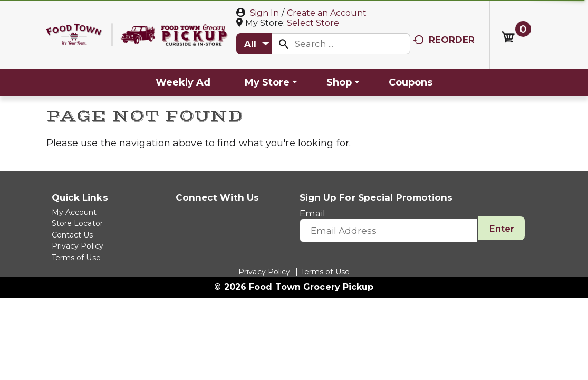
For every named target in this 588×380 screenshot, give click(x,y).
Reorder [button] (444, 40)
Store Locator (77, 223)
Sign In (264, 13)
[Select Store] (314, 23)
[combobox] (254, 44)
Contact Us (73, 235)
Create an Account (327, 13)
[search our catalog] (284, 44)
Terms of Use (76, 258)
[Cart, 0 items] (516, 37)
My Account (74, 212)
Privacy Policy (78, 246)
